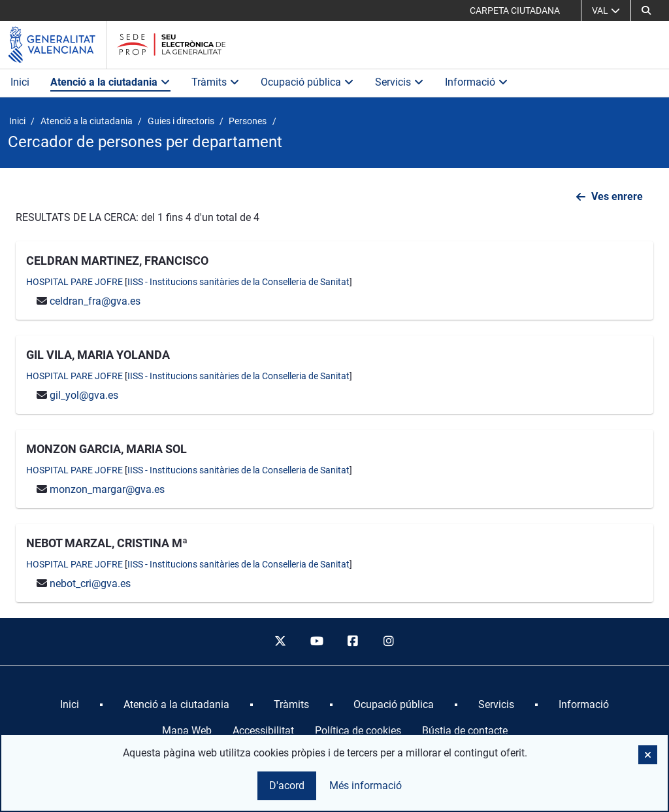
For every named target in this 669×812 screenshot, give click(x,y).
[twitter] (280, 641)
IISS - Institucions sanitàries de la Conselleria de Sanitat (238, 282)
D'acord (287, 786)
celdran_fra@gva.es (95, 301)
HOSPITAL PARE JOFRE (74, 282)
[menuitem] (70, 705)
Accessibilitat (263, 731)
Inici (20, 82)
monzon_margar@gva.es (107, 489)
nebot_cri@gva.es (90, 584)
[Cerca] (646, 10)
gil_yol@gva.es (84, 395)
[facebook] (353, 641)
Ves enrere (617, 196)
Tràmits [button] (216, 82)
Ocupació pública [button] (307, 82)
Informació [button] (477, 82)
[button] (648, 755)
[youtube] (316, 641)
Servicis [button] (400, 82)
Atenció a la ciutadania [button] (110, 82)
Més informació (366, 786)
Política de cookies (358, 731)
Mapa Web (187, 731)
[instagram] (389, 641)
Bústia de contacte (465, 731)
